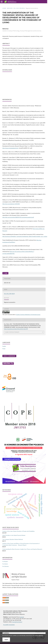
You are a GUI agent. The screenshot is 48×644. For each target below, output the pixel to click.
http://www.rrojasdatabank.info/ (10, 148)
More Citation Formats (12, 332)
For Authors (5, 564)
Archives (10, 8)
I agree (6, 640)
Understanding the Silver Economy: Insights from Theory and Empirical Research (22, 549)
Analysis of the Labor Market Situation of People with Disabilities (19, 531)
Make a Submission (9, 356)
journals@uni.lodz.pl (17, 622)
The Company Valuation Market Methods (13, 539)
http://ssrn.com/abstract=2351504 (11, 204)
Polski (4, 349)
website (22, 617)
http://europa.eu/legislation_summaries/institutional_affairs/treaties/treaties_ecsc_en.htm (25, 236)
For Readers (5, 561)
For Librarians (6, 566)
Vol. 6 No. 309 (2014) (19, 8)
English (4, 346)
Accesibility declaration (9, 625)
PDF (6, 273)
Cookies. (6, 633)
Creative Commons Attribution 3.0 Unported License (28, 315)
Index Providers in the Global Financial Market (14, 535)
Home (4, 8)
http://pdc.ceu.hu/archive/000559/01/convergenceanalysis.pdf (18, 217)
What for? (41, 635)
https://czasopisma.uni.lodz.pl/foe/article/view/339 (16, 329)
